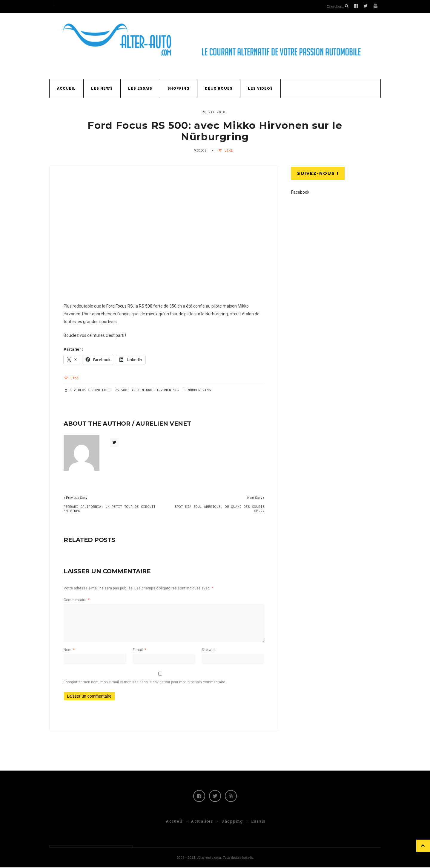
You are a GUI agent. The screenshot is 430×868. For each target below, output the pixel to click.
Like (228, 150)
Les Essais (140, 88)
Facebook (300, 192)
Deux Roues (219, 88)
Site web (208, 650)
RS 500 (146, 306)
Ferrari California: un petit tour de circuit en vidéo (110, 509)
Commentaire (77, 600)
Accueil (66, 88)
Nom (70, 650)
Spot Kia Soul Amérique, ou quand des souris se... (219, 509)
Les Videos (260, 88)
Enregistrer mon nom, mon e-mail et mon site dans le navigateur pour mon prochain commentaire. (146, 682)
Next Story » (255, 498)
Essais (258, 822)
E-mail (140, 650)
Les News (102, 88)
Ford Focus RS (120, 306)
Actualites (202, 822)
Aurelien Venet (164, 424)
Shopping (179, 88)
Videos (200, 150)
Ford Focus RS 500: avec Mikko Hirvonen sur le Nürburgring (215, 130)
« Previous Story (76, 498)
